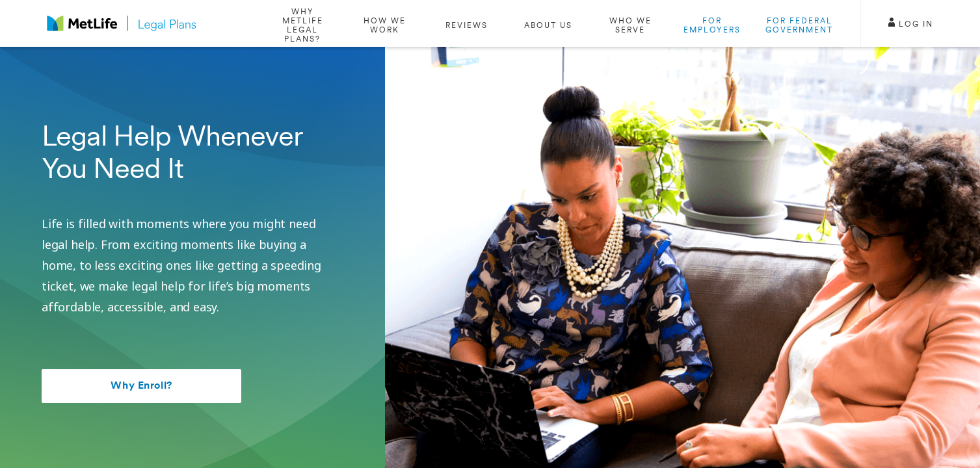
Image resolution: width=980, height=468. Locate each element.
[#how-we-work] (384, 23)
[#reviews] (466, 23)
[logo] (122, 23)
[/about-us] (548, 23)
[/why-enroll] (302, 23)
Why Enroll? (141, 386)
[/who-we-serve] (630, 23)
